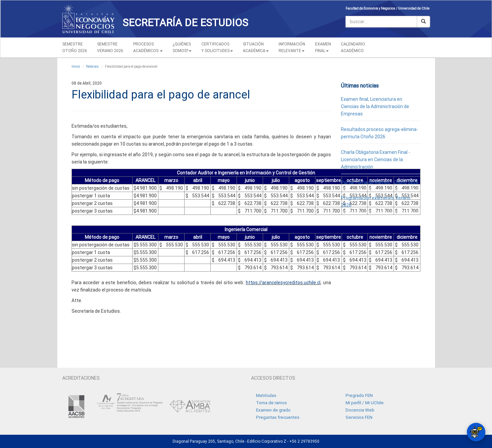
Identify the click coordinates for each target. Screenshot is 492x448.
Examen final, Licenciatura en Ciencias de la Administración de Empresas (375, 106)
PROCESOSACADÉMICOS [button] (148, 47)
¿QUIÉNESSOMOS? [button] (182, 47)
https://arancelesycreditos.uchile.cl (283, 283)
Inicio (76, 66)
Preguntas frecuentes (278, 417)
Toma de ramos (272, 403)
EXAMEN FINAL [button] (323, 47)
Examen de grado (273, 410)
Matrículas (266, 395)
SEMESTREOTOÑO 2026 (75, 47)
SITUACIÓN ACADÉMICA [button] (256, 47)
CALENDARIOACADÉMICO (353, 47)
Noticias (92, 66)
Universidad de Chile (414, 8)
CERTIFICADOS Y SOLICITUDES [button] (217, 47)
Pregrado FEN (359, 395)
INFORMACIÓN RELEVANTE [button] (292, 47)
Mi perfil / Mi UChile (365, 403)
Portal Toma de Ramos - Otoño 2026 (380, 182)
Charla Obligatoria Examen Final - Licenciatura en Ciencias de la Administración (376, 160)
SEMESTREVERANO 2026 (110, 47)
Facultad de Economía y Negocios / (372, 8)
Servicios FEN (359, 417)
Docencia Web (360, 410)
